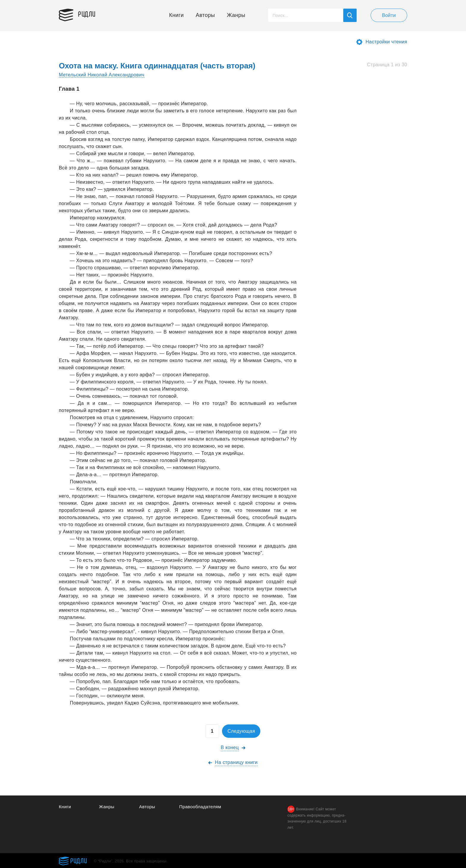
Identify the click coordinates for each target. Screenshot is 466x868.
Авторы (206, 15)
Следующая (241, 731)
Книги (176, 15)
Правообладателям (200, 807)
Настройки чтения (386, 42)
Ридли (87, 14)
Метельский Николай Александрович (102, 75)
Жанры (236, 15)
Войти (389, 15)
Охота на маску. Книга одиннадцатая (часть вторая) (157, 66)
